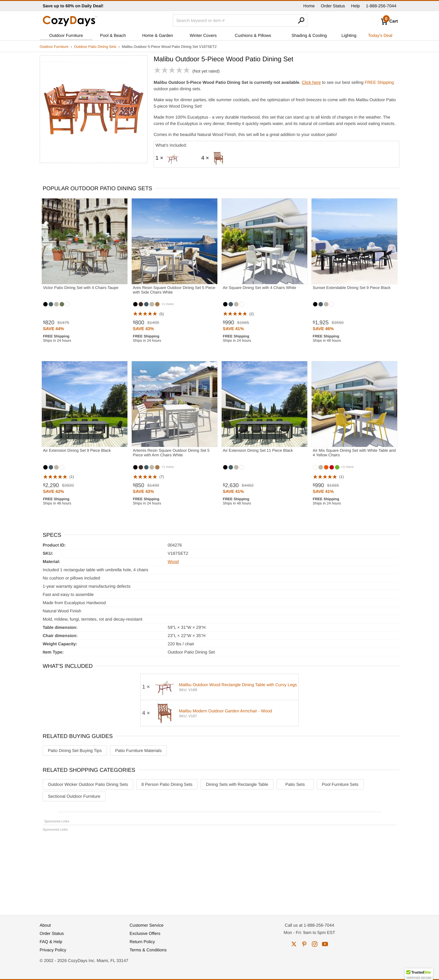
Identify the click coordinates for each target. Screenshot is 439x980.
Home (309, 6)
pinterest (304, 944)
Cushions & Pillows (253, 35)
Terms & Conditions (148, 950)
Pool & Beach (113, 35)
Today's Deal (380, 35)
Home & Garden (157, 35)
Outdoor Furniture (66, 35)
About (45, 925)
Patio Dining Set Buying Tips (75, 750)
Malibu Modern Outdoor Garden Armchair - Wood (226, 711)
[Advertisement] (220, 871)
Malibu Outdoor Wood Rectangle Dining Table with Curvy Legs (238, 685)
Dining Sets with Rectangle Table (237, 784)
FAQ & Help (51, 942)
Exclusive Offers (145, 933)
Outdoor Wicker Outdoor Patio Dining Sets (88, 784)
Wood (173, 561)
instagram (315, 944)
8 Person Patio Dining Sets (167, 784)
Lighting (349, 35)
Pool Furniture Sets (340, 784)
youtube (325, 944)
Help (356, 6)
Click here (311, 82)
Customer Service (146, 925)
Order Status (333, 6)
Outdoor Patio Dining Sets (95, 47)
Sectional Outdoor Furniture (74, 796)
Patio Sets (295, 784)
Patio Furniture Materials (139, 750)
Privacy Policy (53, 950)
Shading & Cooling (309, 35)
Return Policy (142, 942)
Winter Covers (203, 35)
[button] (419, 974)
